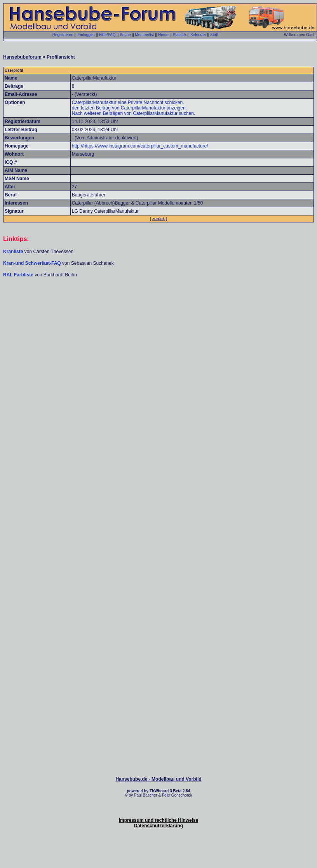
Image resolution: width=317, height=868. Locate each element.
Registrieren (63, 35)
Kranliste (13, 252)
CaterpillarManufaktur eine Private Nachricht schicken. (128, 102)
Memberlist (144, 35)
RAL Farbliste (19, 275)
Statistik (179, 35)
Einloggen (86, 35)
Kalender (198, 35)
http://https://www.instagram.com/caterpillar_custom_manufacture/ (140, 146)
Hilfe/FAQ (107, 35)
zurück (158, 219)
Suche (125, 35)
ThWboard (159, 791)
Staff (214, 35)
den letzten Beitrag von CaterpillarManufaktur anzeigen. (129, 108)
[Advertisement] (157, 362)
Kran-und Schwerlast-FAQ (33, 263)
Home (163, 35)
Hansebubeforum (22, 57)
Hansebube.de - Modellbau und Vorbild (158, 779)
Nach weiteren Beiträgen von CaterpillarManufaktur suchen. (134, 113)
